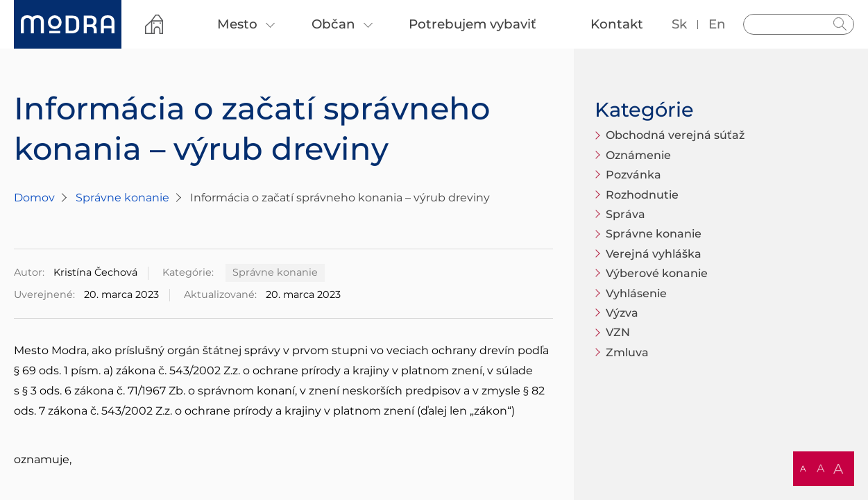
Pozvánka (633, 175)
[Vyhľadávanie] (799, 24)
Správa (626, 214)
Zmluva (627, 352)
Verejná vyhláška (654, 254)
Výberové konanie (657, 273)
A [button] (803, 468)
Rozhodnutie (642, 195)
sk (679, 24)
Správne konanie (122, 198)
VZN (618, 332)
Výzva (622, 313)
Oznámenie (638, 155)
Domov (34, 198)
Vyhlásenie (636, 293)
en (717, 24)
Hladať (840, 24)
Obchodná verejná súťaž (675, 135)
